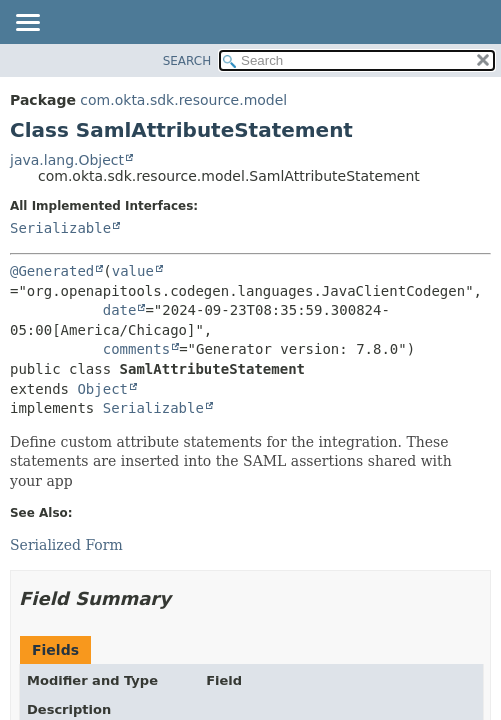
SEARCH (187, 61)
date (120, 310)
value (133, 271)
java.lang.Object (67, 160)
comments (136, 349)
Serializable (60, 228)
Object (102, 389)
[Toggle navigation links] (27, 24)
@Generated (52, 271)
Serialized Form (66, 545)
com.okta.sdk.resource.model (183, 100)
